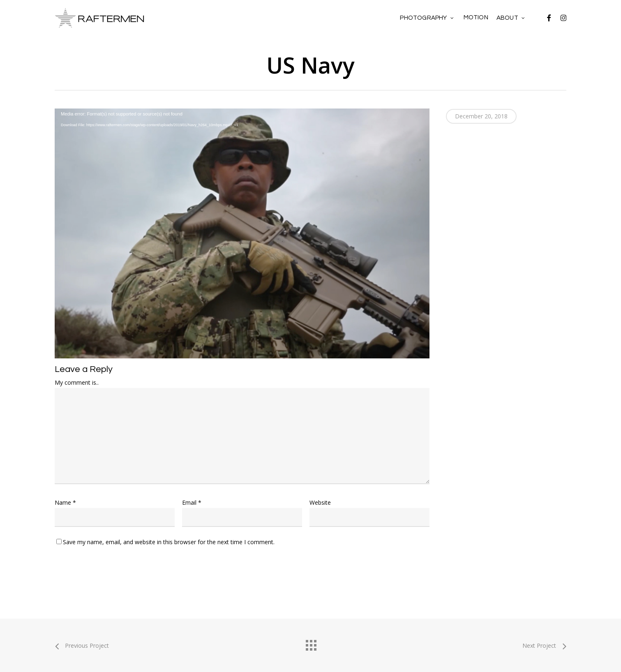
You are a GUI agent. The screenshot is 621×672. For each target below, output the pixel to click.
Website (320, 502)
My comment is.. (77, 382)
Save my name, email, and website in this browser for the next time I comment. (169, 542)
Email (192, 502)
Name (65, 502)
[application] (242, 214)
